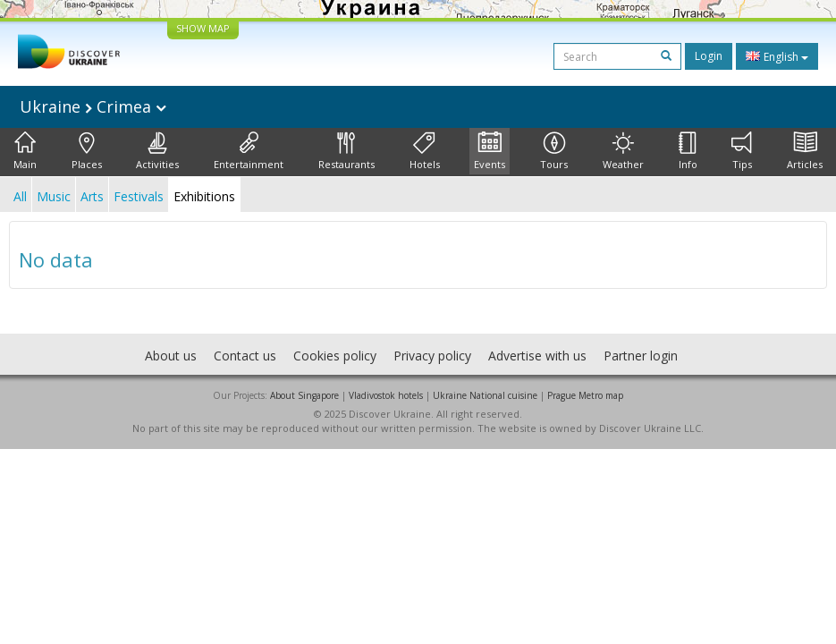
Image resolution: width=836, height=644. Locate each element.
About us (171, 356)
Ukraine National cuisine (485, 395)
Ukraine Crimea (93, 106)
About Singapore (304, 395)
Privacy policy (432, 356)
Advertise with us (537, 356)
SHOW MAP (203, 28)
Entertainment (249, 151)
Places (87, 151)
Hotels (425, 151)
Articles (805, 151)
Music (54, 196)
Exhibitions (204, 196)
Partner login (641, 356)
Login (709, 56)
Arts (92, 196)
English (777, 56)
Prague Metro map (585, 395)
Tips (742, 151)
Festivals (139, 196)
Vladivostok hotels (386, 395)
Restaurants (346, 151)
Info (688, 151)
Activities (157, 151)
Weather (623, 151)
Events (490, 151)
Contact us (245, 356)
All (20, 196)
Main (25, 151)
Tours (554, 151)
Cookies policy (335, 356)
